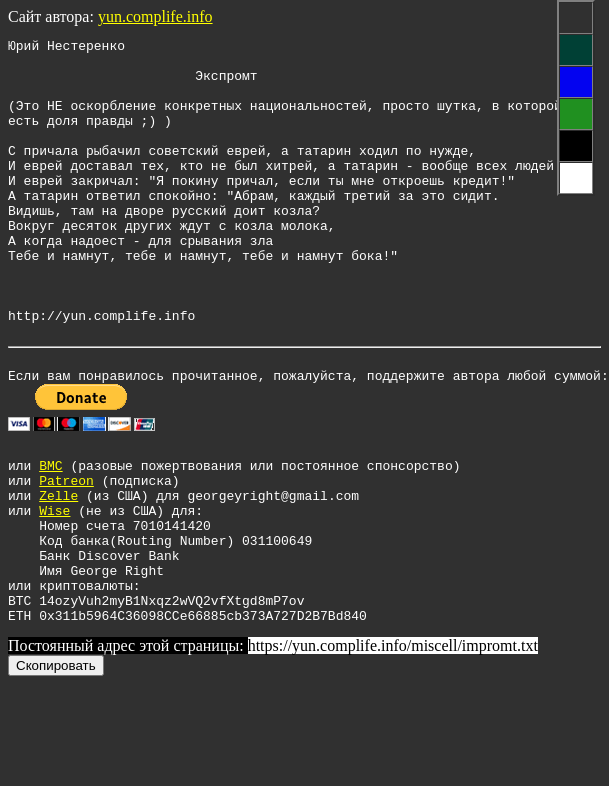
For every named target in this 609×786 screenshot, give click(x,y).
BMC (50, 537)
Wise (54, 591)
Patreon (66, 555)
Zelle (58, 573)
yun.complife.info (155, 16)
